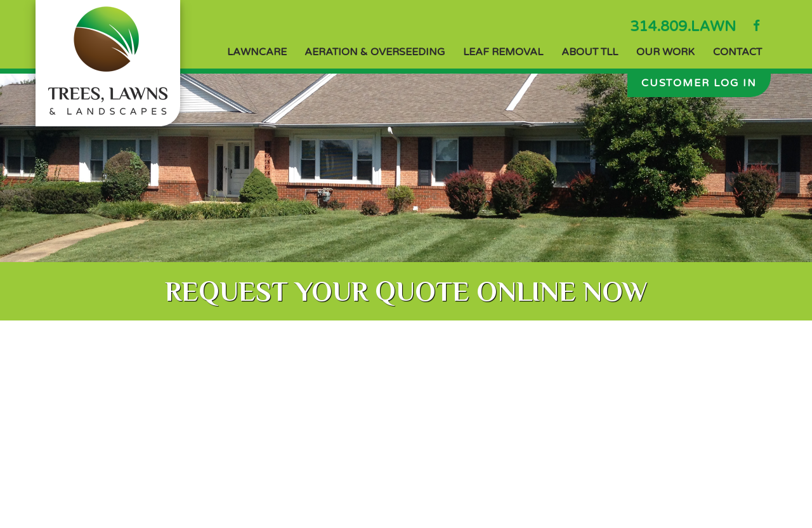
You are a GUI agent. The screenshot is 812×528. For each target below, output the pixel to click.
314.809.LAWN (683, 26)
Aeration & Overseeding (375, 52)
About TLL (590, 52)
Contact (737, 52)
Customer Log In (699, 83)
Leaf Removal (503, 52)
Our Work (665, 52)
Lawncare (257, 52)
